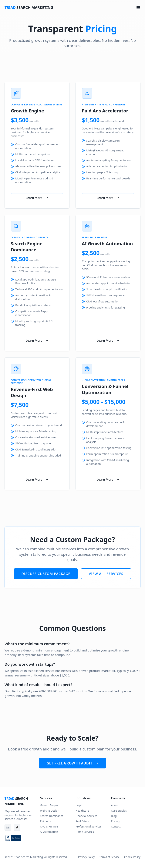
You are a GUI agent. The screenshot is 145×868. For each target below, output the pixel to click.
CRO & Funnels (49, 826)
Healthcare (82, 811)
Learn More (37, 198)
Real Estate (82, 821)
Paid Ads (45, 821)
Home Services (85, 832)
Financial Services (86, 816)
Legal (79, 805)
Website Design (50, 811)
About (115, 805)
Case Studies (119, 811)
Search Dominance (52, 816)
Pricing (115, 821)
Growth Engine (49, 805)
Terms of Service (110, 857)
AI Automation (49, 832)
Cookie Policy (132, 857)
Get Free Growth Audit (73, 763)
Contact (116, 826)
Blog (114, 816)
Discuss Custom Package (46, 574)
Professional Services (89, 826)
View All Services (106, 574)
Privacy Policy (86, 857)
